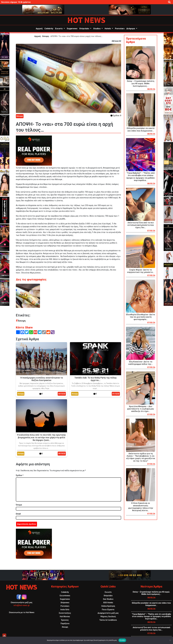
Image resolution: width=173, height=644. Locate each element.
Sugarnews (72, 29)
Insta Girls (65, 610)
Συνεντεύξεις (65, 613)
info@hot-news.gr (22, 605)
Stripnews (65, 603)
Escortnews (65, 596)
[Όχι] (170, 640)
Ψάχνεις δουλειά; (108, 617)
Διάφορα (131, 29)
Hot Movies (65, 617)
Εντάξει (122, 640)
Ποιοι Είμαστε (108, 610)
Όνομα (19, 505)
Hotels (108, 29)
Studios (97, 29)
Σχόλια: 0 (116, 116)
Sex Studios (108, 599)
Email (18, 514)
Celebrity (49, 29)
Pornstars (120, 29)
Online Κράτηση (108, 606)
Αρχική (39, 29)
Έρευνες (65, 620)
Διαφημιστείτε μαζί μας (108, 613)
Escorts (59, 29)
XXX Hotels (108, 603)
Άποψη (46, 36)
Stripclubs (84, 29)
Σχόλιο (20, 475)
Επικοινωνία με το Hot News (22, 612)
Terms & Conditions (108, 620)
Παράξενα (65, 623)
